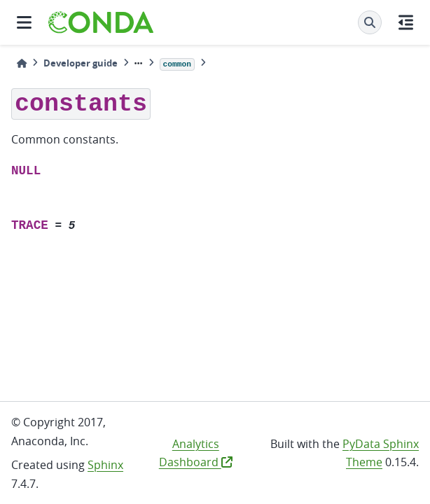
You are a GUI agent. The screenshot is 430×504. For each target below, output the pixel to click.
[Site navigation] (24, 22)
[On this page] (406, 22)
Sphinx (105, 465)
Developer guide (81, 63)
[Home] (22, 63)
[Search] (370, 22)
